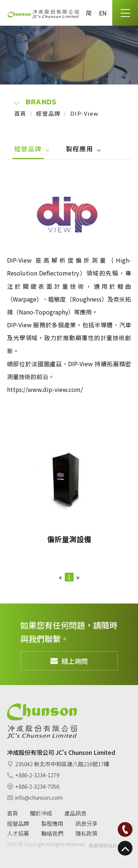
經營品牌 (48, 113)
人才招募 (18, 833)
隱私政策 (86, 833)
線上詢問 (69, 661)
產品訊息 (75, 813)
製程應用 (80, 149)
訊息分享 (86, 823)
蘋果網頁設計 (103, 845)
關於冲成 (41, 813)
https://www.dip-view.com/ (45, 389)
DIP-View (84, 113)
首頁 (20, 113)
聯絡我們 (52, 833)
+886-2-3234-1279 (33, 775)
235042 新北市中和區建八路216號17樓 (58, 764)
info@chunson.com (35, 797)
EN (103, 13)
